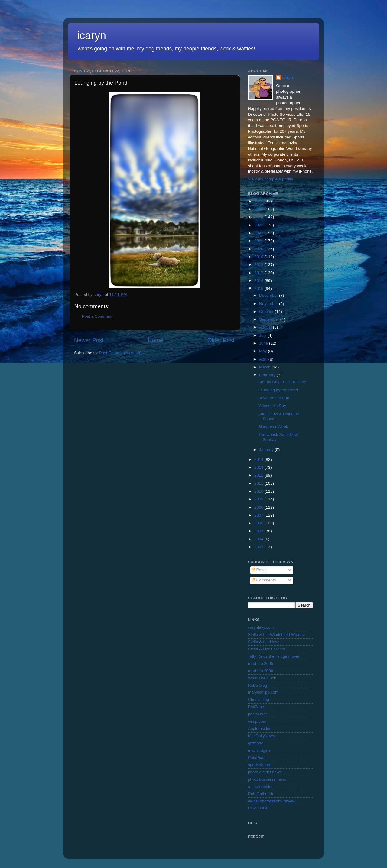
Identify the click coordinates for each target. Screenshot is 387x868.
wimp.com (257, 721)
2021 (259, 241)
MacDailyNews (261, 736)
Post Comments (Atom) (120, 353)
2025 (259, 209)
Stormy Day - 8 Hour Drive (282, 382)
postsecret (257, 714)
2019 (259, 257)
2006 (259, 523)
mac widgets (259, 750)
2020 (259, 249)
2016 (259, 281)
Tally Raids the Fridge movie (274, 656)
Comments (264, 580)
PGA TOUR (258, 808)
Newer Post (89, 340)
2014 (259, 460)
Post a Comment (97, 316)
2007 (259, 515)
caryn (288, 78)
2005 (259, 531)
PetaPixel (257, 758)
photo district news (265, 772)
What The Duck (262, 678)
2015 (259, 288)
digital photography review (272, 801)
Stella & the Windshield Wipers (276, 635)
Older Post (221, 340)
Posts (259, 570)
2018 (259, 265)
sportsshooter (260, 765)
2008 (259, 507)
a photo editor (260, 787)
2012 (259, 475)
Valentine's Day (272, 406)
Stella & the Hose (264, 642)
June (264, 343)
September (270, 319)
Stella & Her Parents (266, 649)
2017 (259, 273)
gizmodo (256, 743)
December (269, 295)
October (267, 311)
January (267, 450)
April (264, 359)
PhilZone (256, 707)
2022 (259, 233)
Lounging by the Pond (278, 390)
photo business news (267, 779)
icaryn (92, 36)
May (263, 351)
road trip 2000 (260, 671)
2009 (259, 499)
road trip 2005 (260, 664)
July (263, 335)
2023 (259, 225)
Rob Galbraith (260, 794)
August (266, 327)
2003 (259, 547)
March (265, 367)
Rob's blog (257, 685)
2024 (259, 217)
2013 (259, 467)
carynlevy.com (261, 627)
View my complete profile (271, 179)
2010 (259, 491)
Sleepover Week (273, 427)
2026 (259, 201)
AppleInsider (259, 729)
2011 (259, 483)
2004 (259, 539)
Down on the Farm (275, 398)
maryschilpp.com (263, 692)
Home (155, 340)
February (268, 375)
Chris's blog (259, 700)
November (269, 304)
